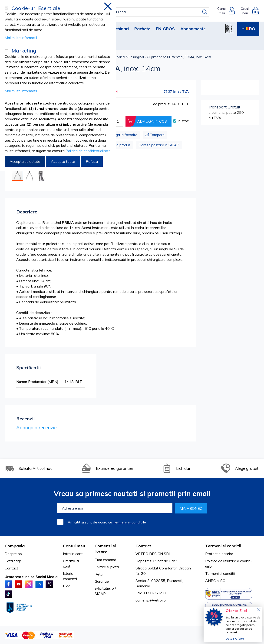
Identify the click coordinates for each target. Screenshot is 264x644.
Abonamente (193, 29)
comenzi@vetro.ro (151, 600)
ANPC (211, 581)
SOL (224, 581)
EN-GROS (165, 29)
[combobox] (137, 12)
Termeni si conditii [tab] (223, 546)
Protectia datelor (219, 554)
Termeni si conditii (220, 573)
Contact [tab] (143, 546)
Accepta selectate (25, 161)
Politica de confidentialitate (88, 151)
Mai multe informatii (21, 38)
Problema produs (117, 145)
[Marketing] (7, 51)
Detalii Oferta (235, 639)
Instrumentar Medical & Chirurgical (119, 57)
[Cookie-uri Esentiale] (7, 8)
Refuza (92, 161)
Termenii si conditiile (129, 522)
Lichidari (120, 29)
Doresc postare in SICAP (159, 145)
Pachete (142, 29)
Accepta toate (63, 161)
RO (248, 29)
